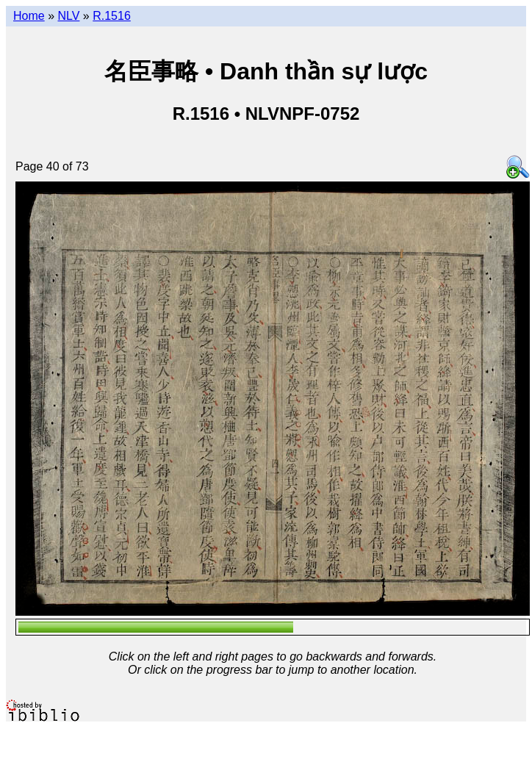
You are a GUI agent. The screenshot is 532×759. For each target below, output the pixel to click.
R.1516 (112, 16)
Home (29, 16)
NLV (68, 16)
